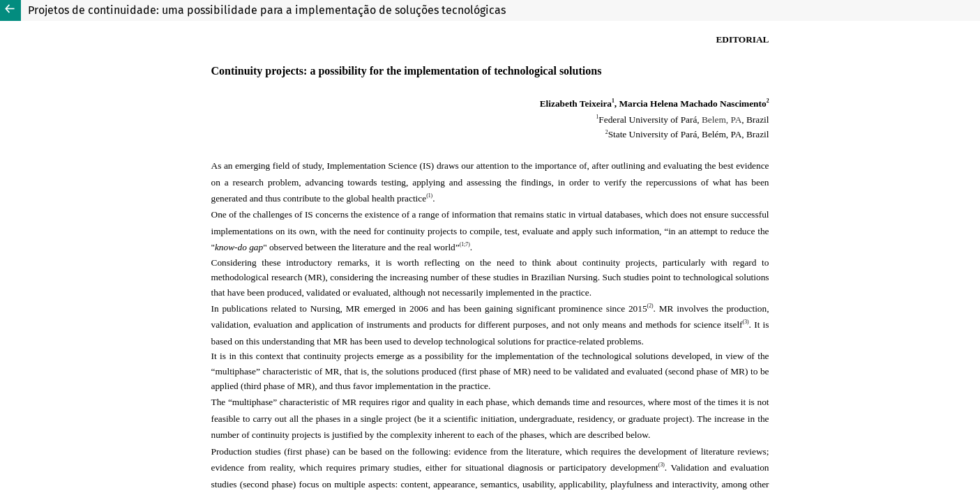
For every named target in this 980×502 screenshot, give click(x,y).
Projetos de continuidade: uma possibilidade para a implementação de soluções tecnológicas (267, 10)
